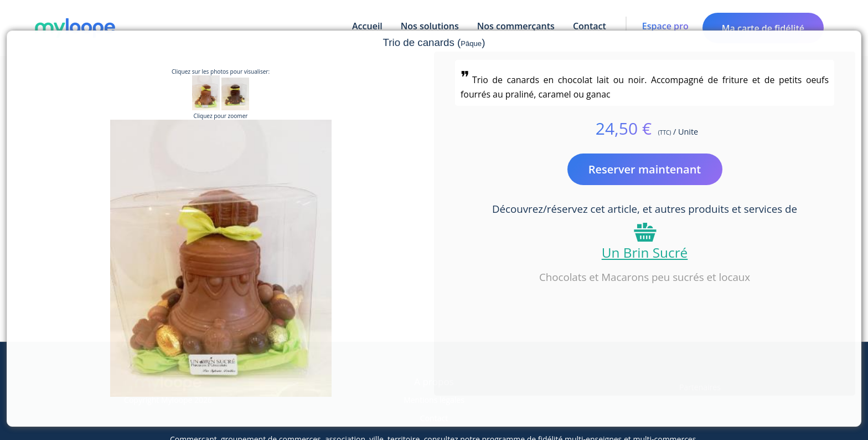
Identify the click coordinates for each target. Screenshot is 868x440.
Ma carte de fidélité (763, 28)
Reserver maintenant (645, 169)
